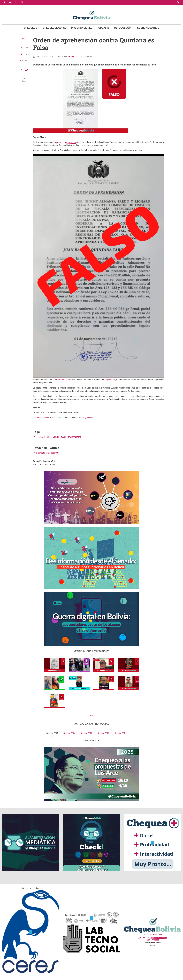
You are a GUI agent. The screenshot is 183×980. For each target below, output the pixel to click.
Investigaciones (82, 28)
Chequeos (31, 28)
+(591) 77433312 (152, 940)
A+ (27, 70)
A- (22, 70)
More (91, 715)
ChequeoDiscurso (55, 28)
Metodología (123, 28)
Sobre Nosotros (148, 28)
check (24, 39)
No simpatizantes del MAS (47, 453)
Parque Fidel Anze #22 (153, 935)
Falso (72, 57)
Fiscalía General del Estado (47, 437)
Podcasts (103, 28)
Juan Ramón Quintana (71, 437)
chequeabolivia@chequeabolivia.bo (153, 937)
